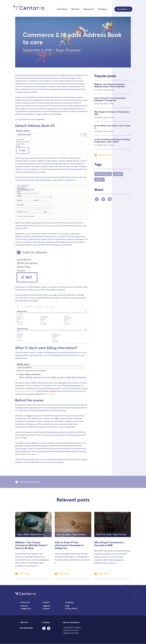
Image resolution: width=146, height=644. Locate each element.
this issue (50, 394)
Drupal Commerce (103, 174)
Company (102, 9)
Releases (118, 174)
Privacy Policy (71, 609)
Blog (67, 606)
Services (75, 9)
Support (46, 602)
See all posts (105, 155)
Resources (89, 9)
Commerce (62, 9)
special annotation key (27, 391)
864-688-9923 (26, 628)
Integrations (26, 609)
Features (24, 606)
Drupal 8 (99, 180)
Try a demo (123, 9)
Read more (25, 574)
